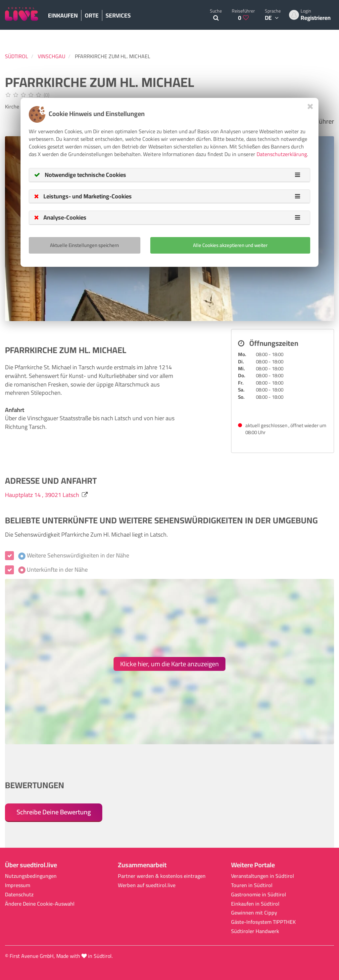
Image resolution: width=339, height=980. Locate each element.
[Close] (310, 106)
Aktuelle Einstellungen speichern (84, 245)
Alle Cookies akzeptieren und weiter (230, 245)
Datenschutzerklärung (282, 154)
